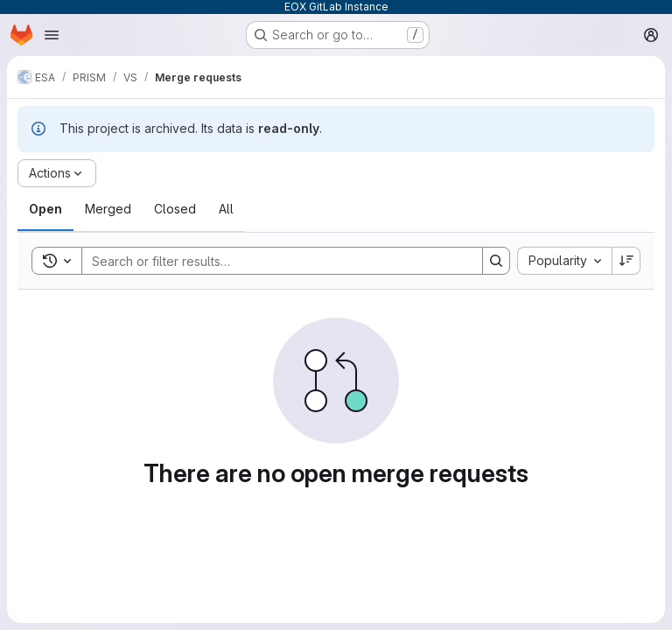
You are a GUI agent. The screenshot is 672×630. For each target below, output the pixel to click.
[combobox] (564, 261)
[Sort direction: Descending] (626, 261)
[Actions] (57, 173)
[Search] (273, 261)
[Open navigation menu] (52, 35)
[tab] (45, 209)
